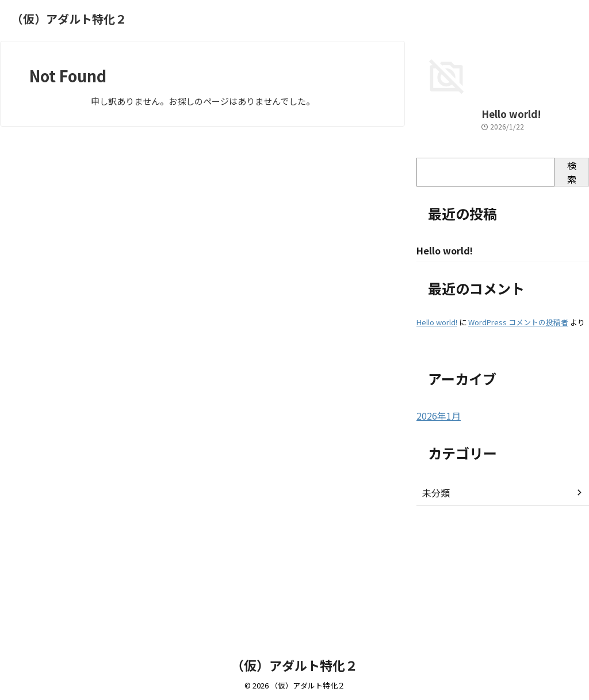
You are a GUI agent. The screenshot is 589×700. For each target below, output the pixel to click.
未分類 (434, 604)
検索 (572, 283)
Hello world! (441, 225)
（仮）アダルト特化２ (69, 19)
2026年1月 (436, 527)
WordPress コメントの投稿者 (518, 434)
